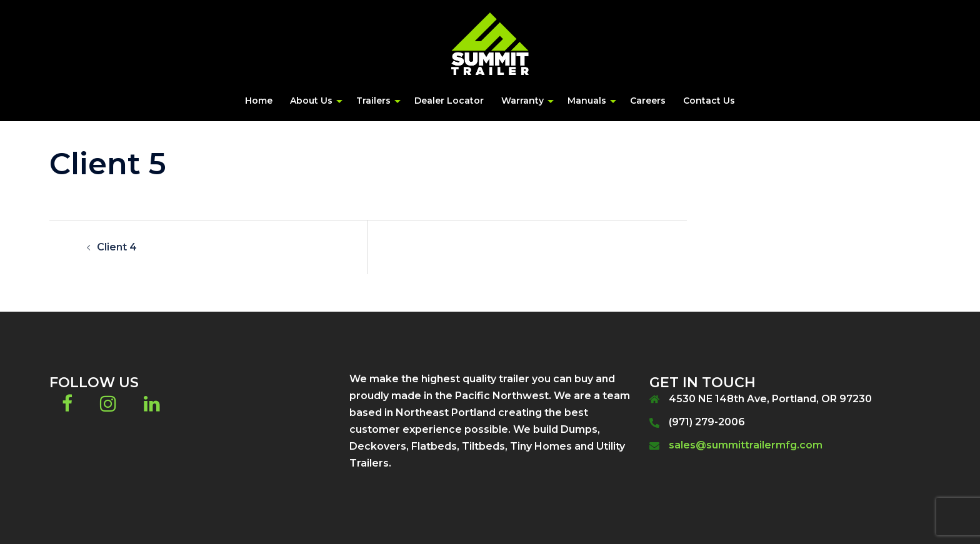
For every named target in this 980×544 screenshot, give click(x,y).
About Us (311, 101)
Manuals (587, 101)
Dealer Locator (449, 101)
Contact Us (709, 101)
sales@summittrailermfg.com (746, 445)
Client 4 (117, 247)
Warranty (522, 101)
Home (259, 101)
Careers (648, 101)
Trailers (373, 101)
